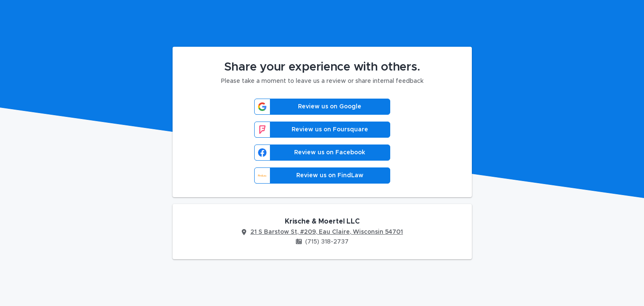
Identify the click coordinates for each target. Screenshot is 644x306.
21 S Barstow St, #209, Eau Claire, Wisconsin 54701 (327, 232)
